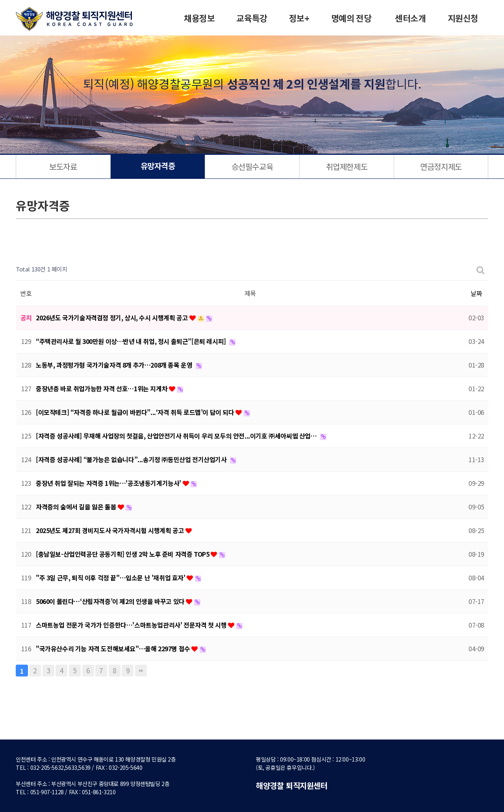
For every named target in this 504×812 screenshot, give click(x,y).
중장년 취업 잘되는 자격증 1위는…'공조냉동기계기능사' (109, 483)
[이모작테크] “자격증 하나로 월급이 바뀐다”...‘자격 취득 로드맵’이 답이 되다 (136, 412)
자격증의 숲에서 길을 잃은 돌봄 (77, 507)
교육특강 (252, 19)
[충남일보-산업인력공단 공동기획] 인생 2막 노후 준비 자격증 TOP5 (123, 554)
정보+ (299, 19)
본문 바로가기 (0, 0)
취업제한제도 (347, 166)
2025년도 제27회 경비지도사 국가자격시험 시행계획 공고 (111, 530)
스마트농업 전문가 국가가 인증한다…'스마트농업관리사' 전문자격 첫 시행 (132, 625)
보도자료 (63, 166)
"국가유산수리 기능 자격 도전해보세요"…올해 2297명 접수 (114, 648)
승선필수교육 (252, 166)
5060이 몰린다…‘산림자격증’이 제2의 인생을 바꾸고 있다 (111, 601)
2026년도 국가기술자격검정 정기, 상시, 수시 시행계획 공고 (113, 318)
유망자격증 (158, 167)
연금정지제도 (441, 166)
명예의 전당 (351, 19)
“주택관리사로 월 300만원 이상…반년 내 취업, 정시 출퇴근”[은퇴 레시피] (132, 341)
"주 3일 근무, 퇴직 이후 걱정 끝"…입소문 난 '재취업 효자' (111, 578)
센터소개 (410, 19)
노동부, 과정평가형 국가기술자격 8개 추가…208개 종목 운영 (115, 365)
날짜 (476, 293)
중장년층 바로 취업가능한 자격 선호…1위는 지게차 (102, 388)
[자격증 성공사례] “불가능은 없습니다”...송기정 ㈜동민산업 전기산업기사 (132, 459)
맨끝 (141, 671)
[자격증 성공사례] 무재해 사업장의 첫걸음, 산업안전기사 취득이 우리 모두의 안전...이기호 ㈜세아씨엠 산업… (177, 436)
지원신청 (463, 19)
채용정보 (199, 19)
